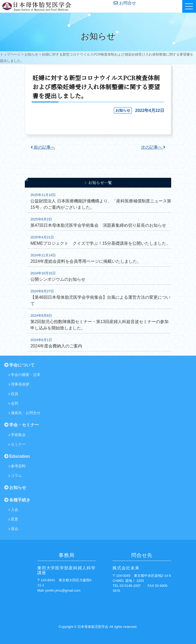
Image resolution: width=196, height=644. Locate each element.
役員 (13, 394)
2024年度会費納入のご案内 (56, 346)
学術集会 (17, 435)
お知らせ (31, 54)
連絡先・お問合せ (24, 413)
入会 (13, 510)
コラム (15, 475)
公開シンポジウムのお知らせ (58, 279)
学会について (19, 365)
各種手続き (17, 500)
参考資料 (17, 466)
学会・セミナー (22, 425)
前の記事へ (43, 147)
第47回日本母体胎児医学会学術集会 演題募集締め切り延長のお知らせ (98, 225)
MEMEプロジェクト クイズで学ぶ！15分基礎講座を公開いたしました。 (100, 243)
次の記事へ (153, 147)
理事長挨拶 (19, 384)
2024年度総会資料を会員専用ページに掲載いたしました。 (86, 261)
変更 (13, 519)
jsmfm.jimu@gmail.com (63, 590)
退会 (13, 529)
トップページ (10, 54)
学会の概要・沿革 (24, 375)
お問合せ (125, 3)
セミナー (17, 444)
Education (17, 456)
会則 (13, 403)
